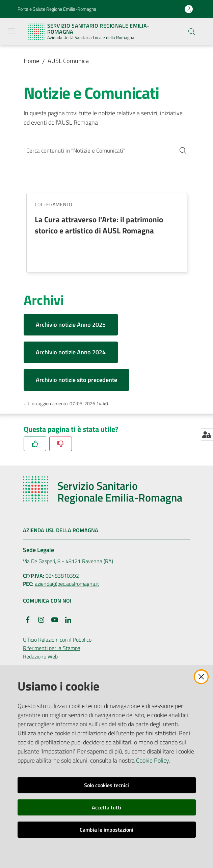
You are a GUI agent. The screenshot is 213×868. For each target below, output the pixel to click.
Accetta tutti (106, 807)
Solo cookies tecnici (106, 785)
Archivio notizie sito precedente (76, 381)
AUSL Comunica (68, 61)
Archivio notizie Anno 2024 (71, 353)
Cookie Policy (152, 760)
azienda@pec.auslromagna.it (67, 585)
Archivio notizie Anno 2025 (71, 326)
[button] (192, 32)
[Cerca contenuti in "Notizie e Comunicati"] (97, 151)
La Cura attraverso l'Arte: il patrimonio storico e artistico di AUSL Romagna (99, 226)
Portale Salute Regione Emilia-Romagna (57, 9)
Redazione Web (40, 657)
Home (31, 61)
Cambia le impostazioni (106, 830)
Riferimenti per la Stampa (52, 649)
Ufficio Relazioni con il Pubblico (57, 641)
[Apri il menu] (11, 31)
